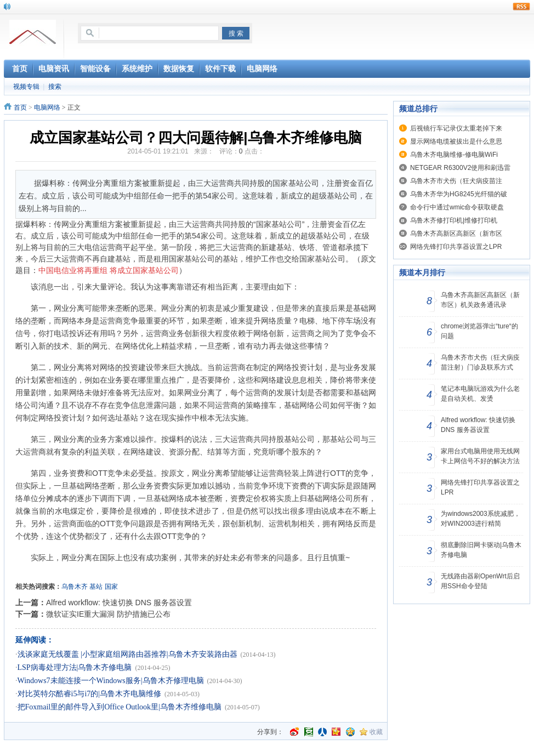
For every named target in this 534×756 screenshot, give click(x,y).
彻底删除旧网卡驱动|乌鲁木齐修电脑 (481, 550)
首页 (20, 107)
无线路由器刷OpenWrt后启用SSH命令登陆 (480, 581)
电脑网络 (47, 107)
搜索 (55, 87)
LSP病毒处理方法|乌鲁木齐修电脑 (75, 667)
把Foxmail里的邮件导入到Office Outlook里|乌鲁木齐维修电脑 (120, 707)
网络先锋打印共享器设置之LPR (456, 247)
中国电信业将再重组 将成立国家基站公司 (109, 270)
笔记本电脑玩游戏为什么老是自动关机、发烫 (480, 394)
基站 (96, 587)
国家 (111, 587)
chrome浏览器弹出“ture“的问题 (479, 331)
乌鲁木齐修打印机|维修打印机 (454, 220)
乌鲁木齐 (75, 587)
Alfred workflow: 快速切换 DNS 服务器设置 (119, 602)
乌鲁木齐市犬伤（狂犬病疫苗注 (456, 181)
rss (521, 7)
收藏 (376, 732)
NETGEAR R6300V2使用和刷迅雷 (460, 168)
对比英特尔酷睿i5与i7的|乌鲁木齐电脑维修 (90, 694)
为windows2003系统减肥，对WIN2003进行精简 (481, 519)
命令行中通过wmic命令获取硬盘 (457, 207)
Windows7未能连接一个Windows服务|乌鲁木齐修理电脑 (111, 681)
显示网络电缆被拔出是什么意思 (456, 141)
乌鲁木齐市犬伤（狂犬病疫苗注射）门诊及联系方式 (480, 362)
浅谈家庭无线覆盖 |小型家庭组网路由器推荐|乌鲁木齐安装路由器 (127, 654)
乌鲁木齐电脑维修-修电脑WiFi (454, 155)
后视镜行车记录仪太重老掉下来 (456, 128)
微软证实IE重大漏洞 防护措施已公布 (108, 614)
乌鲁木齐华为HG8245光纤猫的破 (459, 194)
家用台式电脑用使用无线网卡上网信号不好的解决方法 (480, 456)
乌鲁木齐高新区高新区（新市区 (456, 234)
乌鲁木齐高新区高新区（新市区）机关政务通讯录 (480, 300)
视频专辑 (26, 87)
